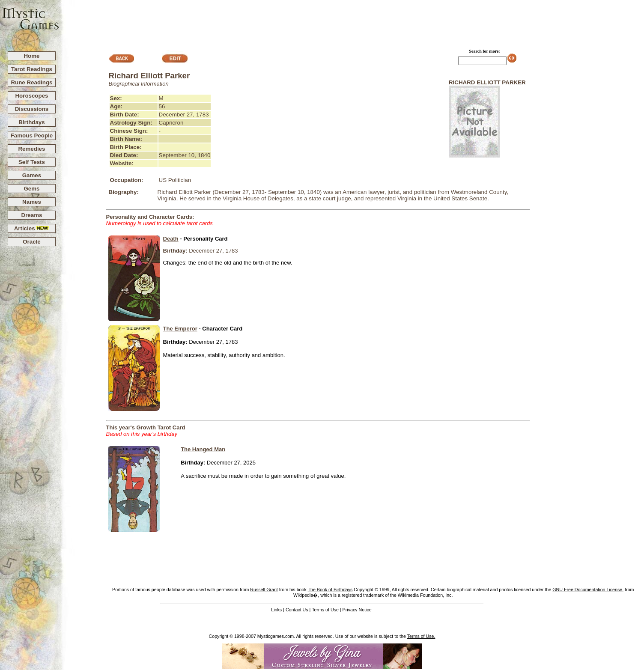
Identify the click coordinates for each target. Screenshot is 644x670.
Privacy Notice (357, 610)
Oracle (32, 242)
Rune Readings (31, 82)
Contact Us (297, 610)
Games (32, 175)
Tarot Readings (32, 69)
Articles (32, 228)
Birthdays (31, 122)
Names (32, 202)
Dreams (32, 215)
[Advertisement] (352, 22)
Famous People (32, 135)
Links (276, 610)
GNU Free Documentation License (587, 590)
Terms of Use (325, 610)
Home (31, 56)
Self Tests (32, 162)
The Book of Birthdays (330, 590)
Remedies (31, 149)
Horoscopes (31, 96)
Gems (31, 189)
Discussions (32, 109)
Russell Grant (264, 590)
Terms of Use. (421, 636)
